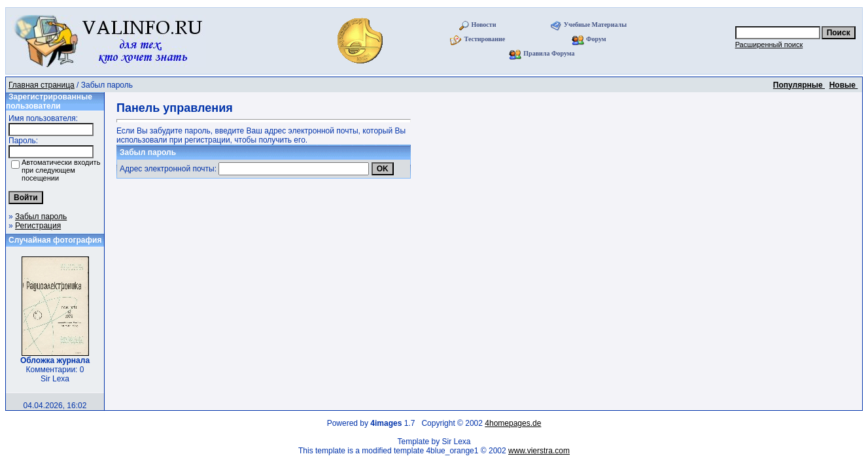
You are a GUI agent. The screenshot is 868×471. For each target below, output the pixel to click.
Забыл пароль (41, 217)
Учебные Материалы (595, 25)
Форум (596, 39)
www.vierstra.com (539, 451)
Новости (483, 25)
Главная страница (42, 85)
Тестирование (485, 39)
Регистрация (38, 226)
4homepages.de (513, 423)
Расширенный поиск (769, 44)
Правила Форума (549, 53)
